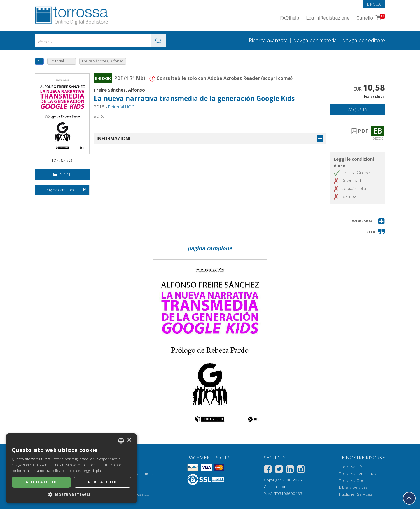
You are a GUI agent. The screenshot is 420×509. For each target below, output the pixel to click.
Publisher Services (356, 494)
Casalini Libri (275, 487)
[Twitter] (279, 470)
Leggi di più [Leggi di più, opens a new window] (92, 471)
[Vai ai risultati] (158, 41)
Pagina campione (66, 190)
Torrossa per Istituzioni (360, 473)
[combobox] (101, 41)
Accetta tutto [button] (41, 482)
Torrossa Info (351, 467)
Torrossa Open (353, 480)
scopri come (277, 78)
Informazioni (113, 138)
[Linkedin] (290, 470)
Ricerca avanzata (268, 40)
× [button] (129, 440)
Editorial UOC (121, 107)
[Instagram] (301, 470)
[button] (369, 221)
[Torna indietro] (39, 61)
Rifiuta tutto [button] (103, 482)
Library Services (353, 487)
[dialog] (71, 468)
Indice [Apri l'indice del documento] (62, 175)
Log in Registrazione (328, 18)
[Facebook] (268, 470)
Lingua (374, 4)
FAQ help (289, 18)
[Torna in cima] (409, 498)
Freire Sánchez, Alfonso (119, 90)
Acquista (358, 110)
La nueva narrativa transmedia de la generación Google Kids (194, 98)
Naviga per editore (364, 40)
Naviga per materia (315, 40)
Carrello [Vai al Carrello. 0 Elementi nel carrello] (370, 18)
